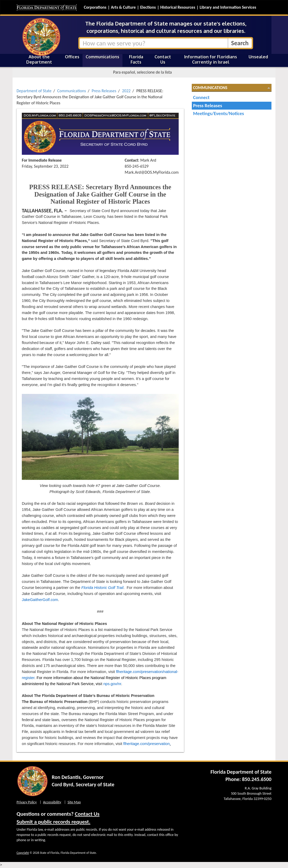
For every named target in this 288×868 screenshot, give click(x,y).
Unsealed (258, 57)
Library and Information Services (228, 7)
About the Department (39, 59)
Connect (201, 97)
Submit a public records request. (53, 822)
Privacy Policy (27, 802)
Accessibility (52, 802)
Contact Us (163, 59)
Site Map (74, 802)
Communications (102, 57)
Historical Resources (178, 7)
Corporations (95, 7)
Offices (72, 57)
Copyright (23, 853)
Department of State (34, 91)
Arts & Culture (123, 7)
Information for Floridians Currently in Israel (211, 59)
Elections (148, 7)
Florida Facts (136, 59)
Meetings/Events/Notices (219, 113)
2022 (126, 91)
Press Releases (104, 91)
